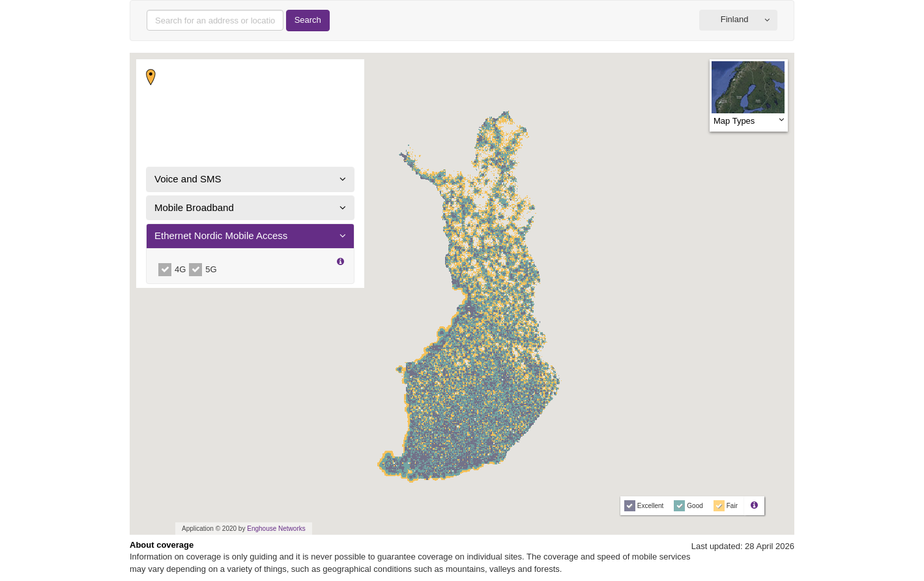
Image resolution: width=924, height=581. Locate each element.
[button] (738, 20)
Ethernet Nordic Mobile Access (221, 235)
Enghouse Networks (276, 529)
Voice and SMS (188, 179)
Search (308, 20)
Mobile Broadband (194, 207)
